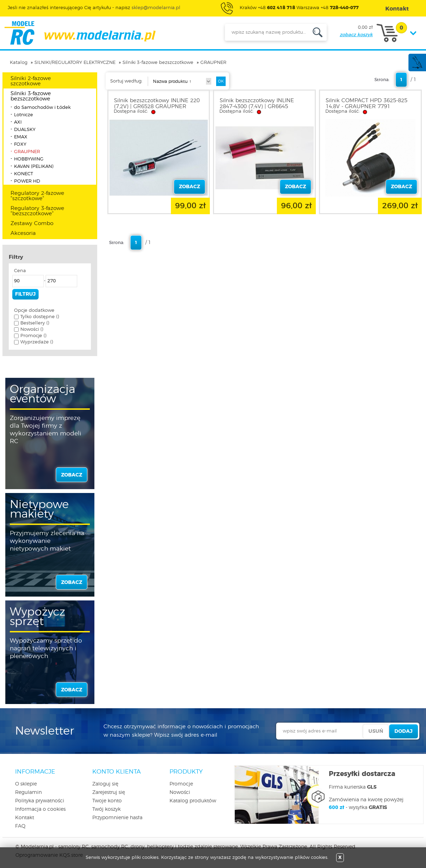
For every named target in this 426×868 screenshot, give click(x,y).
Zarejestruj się (109, 793)
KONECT (24, 174)
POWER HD (27, 181)
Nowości (180, 793)
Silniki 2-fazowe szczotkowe (31, 81)
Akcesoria (23, 233)
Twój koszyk (106, 809)
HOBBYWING (29, 159)
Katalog (19, 63)
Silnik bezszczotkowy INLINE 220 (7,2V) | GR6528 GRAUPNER (157, 104)
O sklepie (26, 784)
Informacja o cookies (40, 809)
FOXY (20, 144)
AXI (18, 122)
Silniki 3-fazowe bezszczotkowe (158, 63)
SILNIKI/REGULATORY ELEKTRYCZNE (75, 63)
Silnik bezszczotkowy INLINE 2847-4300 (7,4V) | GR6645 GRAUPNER (257, 107)
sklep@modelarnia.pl (156, 8)
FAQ (20, 826)
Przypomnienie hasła (117, 818)
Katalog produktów (193, 801)
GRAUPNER (213, 63)
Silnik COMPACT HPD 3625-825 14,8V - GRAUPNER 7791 (367, 104)
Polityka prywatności (40, 801)
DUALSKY (25, 130)
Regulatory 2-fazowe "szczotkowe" (37, 196)
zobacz (72, 475)
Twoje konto (107, 801)
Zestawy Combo (32, 223)
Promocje (181, 784)
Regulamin (28, 793)
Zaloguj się (105, 784)
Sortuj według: (126, 81)
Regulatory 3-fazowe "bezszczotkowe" (37, 211)
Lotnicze (24, 115)
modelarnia (80, 33)
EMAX (21, 137)
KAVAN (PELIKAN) (34, 167)
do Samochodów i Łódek (42, 108)
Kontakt (25, 818)
